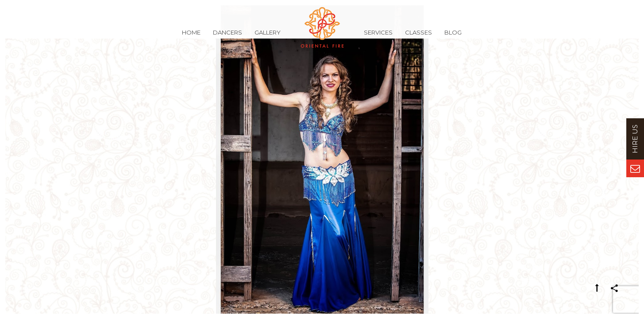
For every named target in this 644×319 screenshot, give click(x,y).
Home (191, 37)
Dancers (228, 37)
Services (378, 37)
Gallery (268, 37)
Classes (418, 37)
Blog (453, 37)
